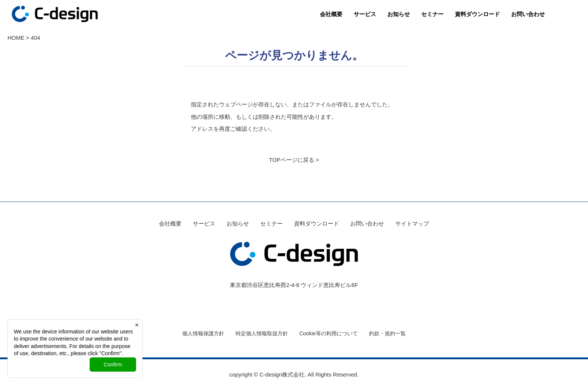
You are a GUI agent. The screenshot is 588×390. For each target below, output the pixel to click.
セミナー (432, 14)
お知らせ (399, 14)
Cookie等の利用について (328, 333)
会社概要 (331, 14)
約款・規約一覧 (387, 333)
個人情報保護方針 (203, 333)
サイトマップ (412, 223)
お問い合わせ (528, 14)
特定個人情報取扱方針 (262, 333)
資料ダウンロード (477, 14)
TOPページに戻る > (294, 160)
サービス (365, 14)
